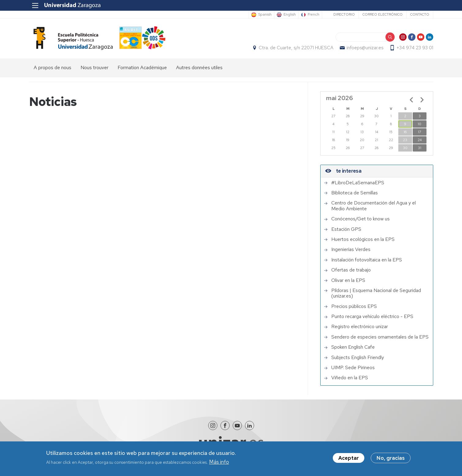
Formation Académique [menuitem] (142, 67)
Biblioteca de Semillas (355, 193)
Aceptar (349, 459)
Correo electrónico (383, 14)
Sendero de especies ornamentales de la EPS (380, 337)
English (290, 15)
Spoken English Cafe (353, 347)
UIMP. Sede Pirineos (353, 368)
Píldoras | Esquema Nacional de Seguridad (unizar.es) (376, 293)
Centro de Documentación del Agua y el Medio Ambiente (374, 206)
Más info (219, 463)
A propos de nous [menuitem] (53, 67)
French (314, 15)
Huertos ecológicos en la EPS (363, 239)
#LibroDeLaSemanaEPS (358, 183)
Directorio (344, 14)
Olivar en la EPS (348, 280)
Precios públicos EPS (354, 306)
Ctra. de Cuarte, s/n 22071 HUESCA (296, 48)
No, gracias (391, 459)
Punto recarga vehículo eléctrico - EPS (372, 317)
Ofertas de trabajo (351, 270)
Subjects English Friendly (358, 358)
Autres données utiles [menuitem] (199, 67)
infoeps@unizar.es (365, 48)
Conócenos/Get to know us (361, 219)
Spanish (265, 15)
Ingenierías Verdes (351, 249)
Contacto (420, 14)
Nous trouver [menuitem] (94, 67)
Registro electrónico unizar (360, 327)
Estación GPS (346, 229)
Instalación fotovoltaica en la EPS (367, 260)
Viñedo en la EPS (350, 378)
